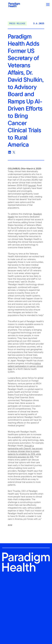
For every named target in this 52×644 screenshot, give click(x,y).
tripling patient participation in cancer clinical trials (25, 366)
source (32, 185)
